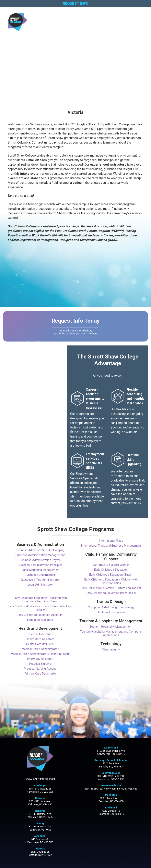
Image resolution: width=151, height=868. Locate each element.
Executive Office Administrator (40, 580)
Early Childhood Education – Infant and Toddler (111, 588)
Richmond (111, 808)
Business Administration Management (40, 555)
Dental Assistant (40, 634)
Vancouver (40, 836)
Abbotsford (111, 748)
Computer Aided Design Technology (111, 607)
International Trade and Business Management (111, 546)
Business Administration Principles (40, 565)
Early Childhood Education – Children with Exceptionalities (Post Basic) (40, 600)
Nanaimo (40, 811)
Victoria (40, 849)
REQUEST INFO (76, 3)
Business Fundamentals (40, 575)
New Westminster (111, 785)
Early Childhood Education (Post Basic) (111, 593)
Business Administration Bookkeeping (40, 550)
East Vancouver (111, 773)
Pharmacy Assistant (40, 659)
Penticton (111, 795)
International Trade (111, 541)
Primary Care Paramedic (40, 674)
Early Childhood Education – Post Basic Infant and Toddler (40, 608)
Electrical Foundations (111, 612)
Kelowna (40, 798)
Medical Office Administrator (40, 649)
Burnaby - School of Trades (111, 760)
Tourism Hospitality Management (111, 627)
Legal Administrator (40, 585)
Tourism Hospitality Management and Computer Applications (111, 633)
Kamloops (40, 785)
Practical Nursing (40, 664)
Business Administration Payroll (40, 560)
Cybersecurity (111, 650)
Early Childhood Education (111, 570)
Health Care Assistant (40, 639)
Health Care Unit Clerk (40, 644)
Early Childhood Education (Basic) (111, 575)
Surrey (40, 823)
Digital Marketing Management (40, 570)
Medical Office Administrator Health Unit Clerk (40, 654)
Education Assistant (40, 620)
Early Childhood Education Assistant (40, 615)
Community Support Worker (111, 565)
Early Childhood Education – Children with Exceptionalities (111, 581)
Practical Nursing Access (40, 669)
